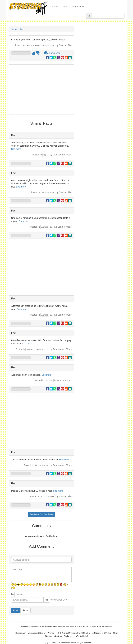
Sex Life (43, 633)
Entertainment (33, 633)
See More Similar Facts (41, 514)
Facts (64, 7)
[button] (47, 600)
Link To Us (78, 636)
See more (16, 149)
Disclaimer (68, 636)
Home (14, 29)
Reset (25, 610)
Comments (52, 53)
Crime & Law (21, 633)
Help (85, 636)
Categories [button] (77, 7)
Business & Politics (104, 633)
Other (46, 155)
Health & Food (48, 45)
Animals (45, 227)
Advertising (58, 636)
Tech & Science (33, 45)
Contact (49, 636)
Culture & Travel (76, 633)
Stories (56, 6)
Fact (22, 29)
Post (16, 610)
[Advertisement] (41, 90)
